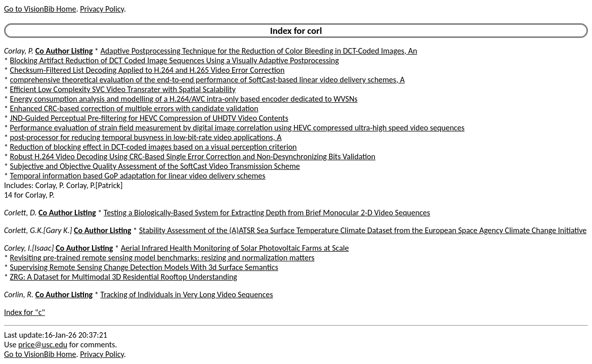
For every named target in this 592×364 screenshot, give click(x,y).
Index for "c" (25, 312)
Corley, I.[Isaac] (29, 248)
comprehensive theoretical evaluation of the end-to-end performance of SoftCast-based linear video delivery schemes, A (207, 80)
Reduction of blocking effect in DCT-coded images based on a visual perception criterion (154, 147)
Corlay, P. (19, 51)
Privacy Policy (102, 9)
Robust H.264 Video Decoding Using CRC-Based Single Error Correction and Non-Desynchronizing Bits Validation (193, 156)
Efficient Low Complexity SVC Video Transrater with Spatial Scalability (123, 89)
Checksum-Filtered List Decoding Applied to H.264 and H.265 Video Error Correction (147, 70)
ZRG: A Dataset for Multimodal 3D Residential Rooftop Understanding (124, 277)
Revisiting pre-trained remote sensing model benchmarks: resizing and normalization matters (162, 258)
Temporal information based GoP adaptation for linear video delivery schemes (138, 176)
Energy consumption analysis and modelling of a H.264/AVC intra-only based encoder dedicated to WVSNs (184, 99)
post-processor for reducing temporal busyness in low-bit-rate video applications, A (146, 137)
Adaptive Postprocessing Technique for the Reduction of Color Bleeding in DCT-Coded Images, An (259, 51)
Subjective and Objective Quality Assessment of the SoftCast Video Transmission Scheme (155, 166)
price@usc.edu (43, 345)
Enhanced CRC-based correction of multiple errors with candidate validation (134, 108)
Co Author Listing (64, 51)
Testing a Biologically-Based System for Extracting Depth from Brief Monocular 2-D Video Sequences (267, 213)
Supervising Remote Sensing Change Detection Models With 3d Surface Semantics (144, 267)
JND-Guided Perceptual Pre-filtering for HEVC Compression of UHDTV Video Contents (149, 118)
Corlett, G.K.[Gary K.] (38, 230)
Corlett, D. (20, 213)
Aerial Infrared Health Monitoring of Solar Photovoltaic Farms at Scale (235, 248)
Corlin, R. (19, 294)
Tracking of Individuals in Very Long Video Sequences (186, 294)
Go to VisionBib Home (40, 9)
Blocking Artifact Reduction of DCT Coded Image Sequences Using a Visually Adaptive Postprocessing (175, 60)
